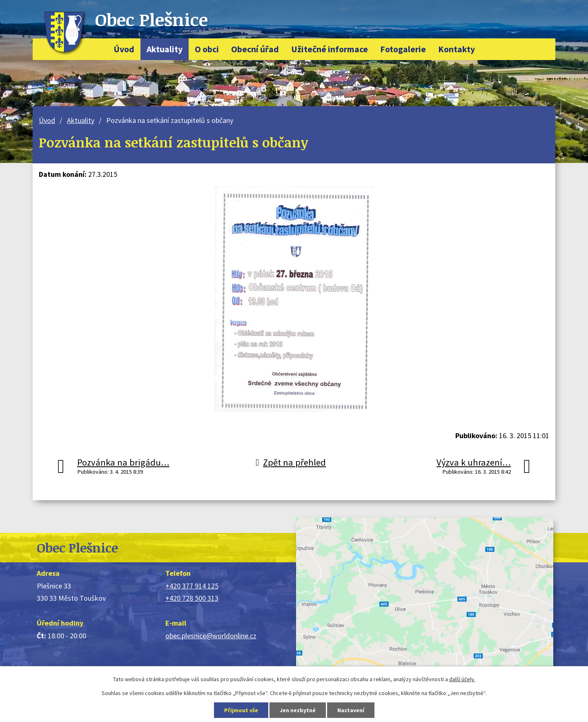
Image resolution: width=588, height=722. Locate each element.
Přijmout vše (241, 710)
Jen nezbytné (298, 710)
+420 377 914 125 (192, 586)
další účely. (462, 679)
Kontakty (457, 49)
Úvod (124, 49)
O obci (207, 49)
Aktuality (165, 49)
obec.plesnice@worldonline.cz (211, 636)
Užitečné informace (330, 49)
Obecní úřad (255, 49)
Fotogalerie (403, 49)
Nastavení (351, 710)
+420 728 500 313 (192, 598)
